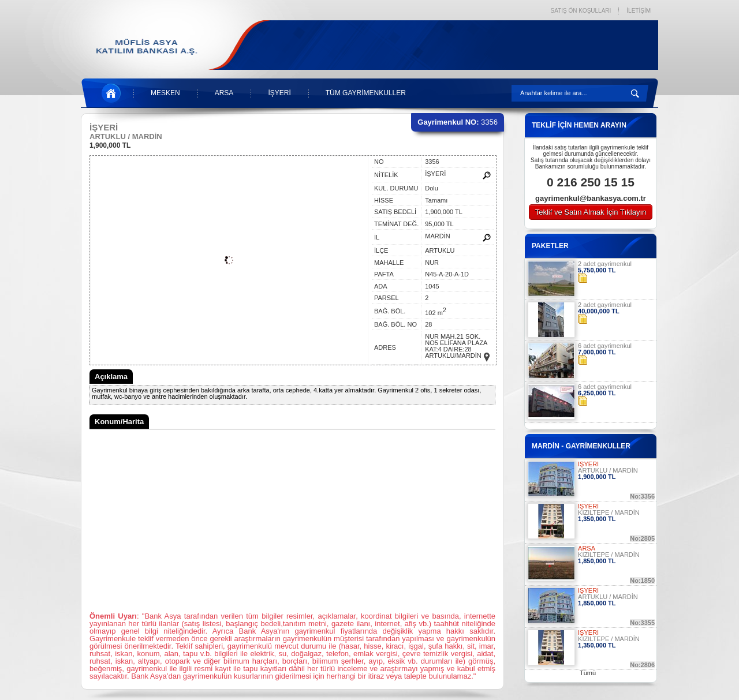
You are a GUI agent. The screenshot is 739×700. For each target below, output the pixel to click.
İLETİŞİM (639, 11)
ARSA (224, 93)
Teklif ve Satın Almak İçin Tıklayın (591, 212)
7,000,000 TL (597, 352)
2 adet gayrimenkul (605, 264)
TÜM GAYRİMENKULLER (366, 93)
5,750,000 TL (597, 270)
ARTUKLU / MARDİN (608, 470)
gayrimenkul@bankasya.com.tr (591, 198)
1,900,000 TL (110, 145)
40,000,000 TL (599, 311)
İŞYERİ (279, 93)
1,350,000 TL (597, 519)
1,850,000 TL (597, 561)
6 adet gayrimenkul (605, 346)
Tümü (588, 673)
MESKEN (165, 93)
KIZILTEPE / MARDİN (609, 512)
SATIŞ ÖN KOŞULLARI (581, 11)
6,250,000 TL (597, 393)
